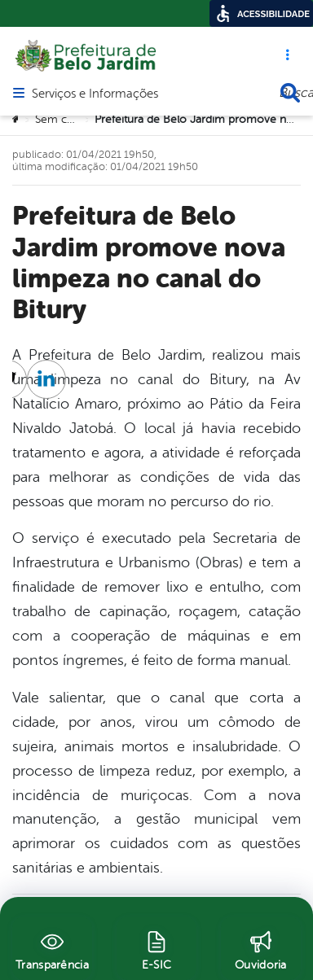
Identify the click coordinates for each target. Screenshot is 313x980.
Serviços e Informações (95, 94)
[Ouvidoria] (261, 948)
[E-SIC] (156, 948)
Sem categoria (72, 119)
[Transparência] (52, 948)
